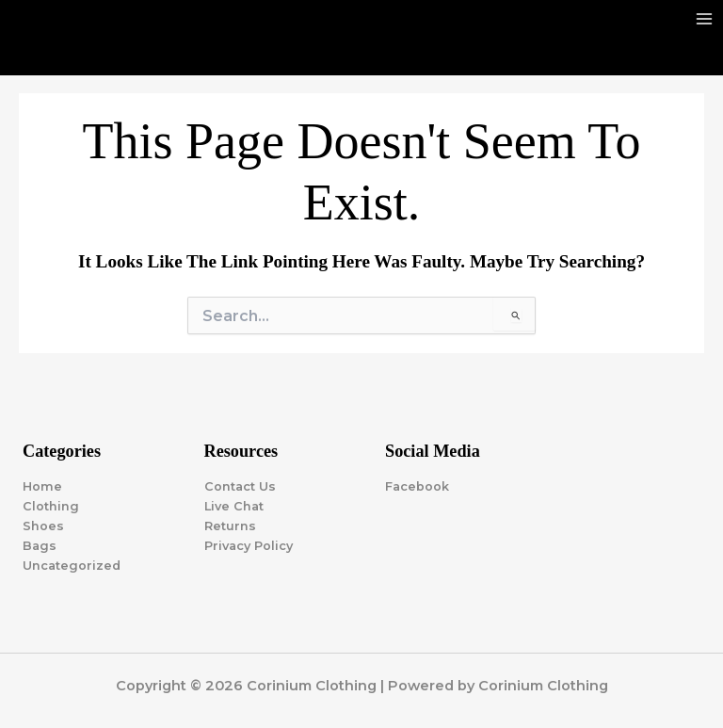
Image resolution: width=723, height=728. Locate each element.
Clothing (51, 506)
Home (42, 486)
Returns (230, 526)
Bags (40, 546)
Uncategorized (72, 566)
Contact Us (240, 486)
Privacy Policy (249, 546)
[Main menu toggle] (705, 18)
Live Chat (234, 506)
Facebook (417, 486)
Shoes (43, 526)
